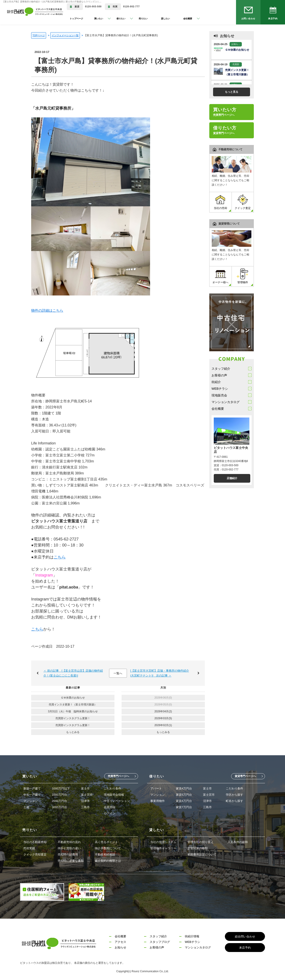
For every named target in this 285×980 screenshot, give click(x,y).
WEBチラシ (220, 389)
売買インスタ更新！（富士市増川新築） (73, 705)
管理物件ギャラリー (163, 848)
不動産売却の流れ (69, 842)
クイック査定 (243, 202)
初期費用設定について (202, 854)
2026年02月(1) (163, 725)
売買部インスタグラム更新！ (73, 718)
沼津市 (85, 801)
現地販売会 (219, 395)
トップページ (76, 19)
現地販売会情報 (114, 795)
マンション (31, 801)
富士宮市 (87, 795)
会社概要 (218, 409)
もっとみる (73, 732)
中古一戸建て (32, 795)
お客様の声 (219, 375)
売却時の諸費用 (68, 854)
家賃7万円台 (184, 807)
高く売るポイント (106, 842)
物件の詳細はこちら (47, 310)
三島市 (85, 807)
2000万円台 (59, 801)
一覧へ (118, 673)
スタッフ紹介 (221, 369)
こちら (60, 557)
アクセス (120, 942)
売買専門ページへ (118, 776)
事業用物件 (158, 801)
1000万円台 (59, 795)
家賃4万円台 (184, 788)
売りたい (143, 19)
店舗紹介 (232, 478)
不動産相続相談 (105, 854)
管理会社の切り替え (201, 842)
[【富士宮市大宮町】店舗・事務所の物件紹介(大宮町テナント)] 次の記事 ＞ (160, 673)
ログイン (110, 813)
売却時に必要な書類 (71, 861)
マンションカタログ (226, 402)
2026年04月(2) (163, 711)
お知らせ (120, 947)
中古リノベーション (117, 801)
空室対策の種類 (198, 848)
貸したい (165, 19)
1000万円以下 (61, 788)
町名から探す (234, 801)
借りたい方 (225, 130)
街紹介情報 (192, 936)
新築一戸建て (32, 788)
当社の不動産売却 (35, 842)
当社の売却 (220, 202)
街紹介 (216, 382)
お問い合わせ (248, 19)
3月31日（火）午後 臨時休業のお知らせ (73, 711)
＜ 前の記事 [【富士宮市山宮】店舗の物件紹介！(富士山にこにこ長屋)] (73, 673)
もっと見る (232, 92)
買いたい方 (225, 112)
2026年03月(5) (163, 718)
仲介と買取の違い (69, 848)
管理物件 (243, 276)
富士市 (85, 788)
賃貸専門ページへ (245, 776)
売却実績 (29, 848)
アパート (156, 788)
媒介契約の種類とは (108, 861)
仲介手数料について (108, 848)
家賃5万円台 (184, 795)
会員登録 (110, 807)
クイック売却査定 (35, 854)
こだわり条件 (112, 788)
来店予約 (273, 19)
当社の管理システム (163, 842)
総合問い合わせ (245, 937)
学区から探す (234, 795)
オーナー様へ (220, 276)
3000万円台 (59, 807)
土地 (26, 807)
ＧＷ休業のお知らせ (73, 698)
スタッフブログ (160, 942)
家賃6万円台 (184, 801)
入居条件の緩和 (238, 842)
